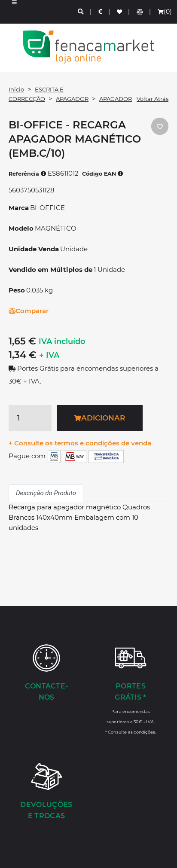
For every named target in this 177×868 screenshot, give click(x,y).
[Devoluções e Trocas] (46, 792)
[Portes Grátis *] (131, 689)
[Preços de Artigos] (101, 12)
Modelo (21, 228)
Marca (19, 208)
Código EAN (103, 174)
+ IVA (49, 355)
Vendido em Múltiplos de (50, 270)
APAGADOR (72, 99)
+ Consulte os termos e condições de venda (80, 443)
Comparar (29, 311)
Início (16, 89)
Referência (27, 174)
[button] (14, 12)
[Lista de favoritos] (120, 12)
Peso (17, 290)
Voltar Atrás (153, 99)
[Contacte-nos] (46, 673)
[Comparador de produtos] (140, 12)
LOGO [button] (88, 47)
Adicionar (99, 418)
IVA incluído (62, 341)
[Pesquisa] (81, 12)
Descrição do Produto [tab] (46, 493)
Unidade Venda (34, 249)
